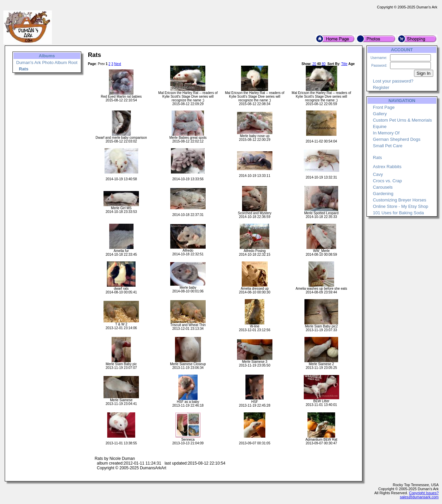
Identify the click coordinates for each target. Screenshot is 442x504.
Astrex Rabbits (387, 167)
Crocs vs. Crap (387, 181)
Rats (377, 157)
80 (323, 64)
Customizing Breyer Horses (400, 200)
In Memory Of (386, 133)
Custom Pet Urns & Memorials (402, 120)
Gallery (380, 114)
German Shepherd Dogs (397, 139)
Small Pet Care (388, 146)
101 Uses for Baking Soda (398, 213)
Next (118, 64)
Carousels (383, 187)
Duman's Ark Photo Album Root (47, 62)
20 (314, 64)
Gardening (383, 194)
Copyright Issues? (424, 493)
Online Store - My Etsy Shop (401, 206)
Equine (380, 127)
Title (344, 64)
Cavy (378, 174)
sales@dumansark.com (419, 497)
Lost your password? (393, 81)
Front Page (384, 107)
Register (381, 87)
